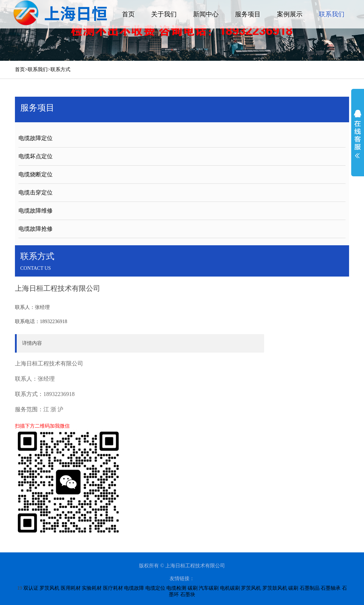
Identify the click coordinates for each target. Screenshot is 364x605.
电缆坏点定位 (36, 156)
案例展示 (290, 14)
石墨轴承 (331, 588)
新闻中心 (206, 14)
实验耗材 (92, 588)
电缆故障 (134, 588)
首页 (128, 14)
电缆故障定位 (36, 138)
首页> (21, 69)
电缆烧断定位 (36, 174)
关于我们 (164, 14)
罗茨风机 (49, 588)
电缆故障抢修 (36, 229)
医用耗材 (71, 588)
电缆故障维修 (36, 211)
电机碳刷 (230, 588)
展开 (358, 134)
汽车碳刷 (209, 588)
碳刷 (193, 588)
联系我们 (332, 14)
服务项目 (248, 14)
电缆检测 (176, 588)
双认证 (31, 588)
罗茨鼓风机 (275, 588)
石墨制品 (310, 588)
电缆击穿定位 (36, 192)
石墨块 (188, 595)
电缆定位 (155, 588)
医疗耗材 (113, 588)
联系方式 (60, 69)
